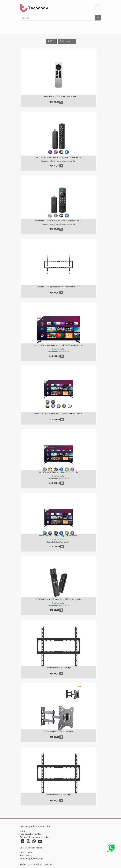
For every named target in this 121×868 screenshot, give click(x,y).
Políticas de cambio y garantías (35, 837)
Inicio (22, 831)
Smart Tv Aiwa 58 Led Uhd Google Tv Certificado (58, 472)
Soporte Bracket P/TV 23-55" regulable (58, 731)
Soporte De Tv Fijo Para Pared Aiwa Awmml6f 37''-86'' (58, 287)
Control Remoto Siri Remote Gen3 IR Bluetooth (58, 96)
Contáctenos (26, 852)
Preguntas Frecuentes (31, 834)
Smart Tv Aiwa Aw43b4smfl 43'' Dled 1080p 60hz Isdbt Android (58, 345)
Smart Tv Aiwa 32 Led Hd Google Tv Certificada (58, 536)
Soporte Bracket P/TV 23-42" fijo (58, 795)
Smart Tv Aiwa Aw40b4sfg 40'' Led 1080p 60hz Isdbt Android (58, 414)
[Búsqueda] (98, 18)
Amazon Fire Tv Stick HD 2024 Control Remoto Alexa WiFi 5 (58, 221)
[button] (67, 41)
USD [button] (50, 41)
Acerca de (48, 865)
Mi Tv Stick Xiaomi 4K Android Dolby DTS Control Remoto (58, 599)
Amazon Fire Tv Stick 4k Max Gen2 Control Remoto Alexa (58, 157)
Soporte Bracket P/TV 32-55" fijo (58, 668)
